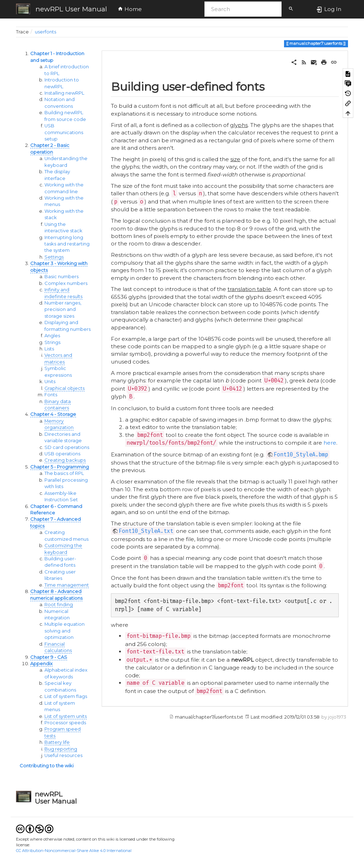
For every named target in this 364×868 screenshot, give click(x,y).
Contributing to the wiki (47, 766)
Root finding (59, 605)
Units (50, 382)
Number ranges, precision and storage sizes (63, 309)
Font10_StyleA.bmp (301, 454)
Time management (67, 585)
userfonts (45, 32)
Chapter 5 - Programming (60, 467)
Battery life (57, 742)
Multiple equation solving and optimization (65, 631)
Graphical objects (65, 388)
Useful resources (63, 755)
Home (130, 9)
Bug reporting (61, 749)
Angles (52, 336)
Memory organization (59, 424)
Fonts (51, 395)
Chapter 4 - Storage (53, 414)
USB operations (62, 454)
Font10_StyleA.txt (146, 531)
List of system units (66, 716)
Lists (49, 349)
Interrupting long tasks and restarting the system (67, 244)
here (330, 443)
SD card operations (67, 447)
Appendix (41, 664)
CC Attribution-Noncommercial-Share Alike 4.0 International (74, 851)
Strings (52, 342)
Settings (54, 257)
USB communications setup (64, 132)
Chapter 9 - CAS (49, 657)
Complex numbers (66, 283)
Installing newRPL (64, 93)
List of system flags (66, 696)
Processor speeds (65, 723)
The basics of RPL (64, 473)
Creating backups (65, 460)
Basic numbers (61, 277)
